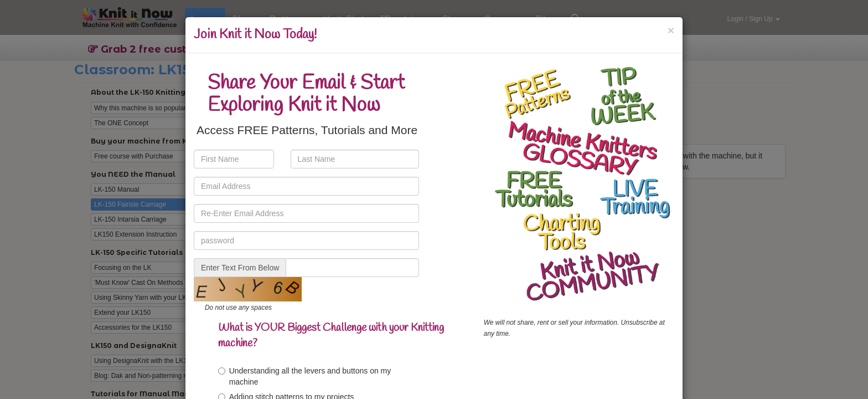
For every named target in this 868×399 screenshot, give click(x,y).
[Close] (671, 30)
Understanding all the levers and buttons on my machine (305, 376)
